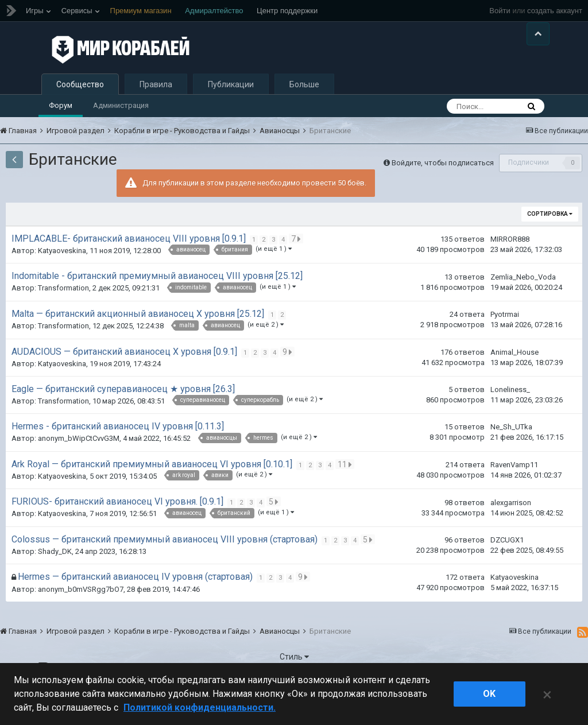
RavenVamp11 (514, 493)
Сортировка (550, 242)
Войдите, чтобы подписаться (443, 190)
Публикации (231, 113)
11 (346, 492)
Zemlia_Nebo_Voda (523, 305)
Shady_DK (55, 579)
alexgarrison (511, 530)
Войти (500, 11)
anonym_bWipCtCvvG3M (79, 466)
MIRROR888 (510, 267)
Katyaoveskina (62, 279)
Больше (304, 113)
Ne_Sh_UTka (511, 455)
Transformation (63, 316)
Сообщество (80, 113)
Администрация (121, 133)
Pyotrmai (505, 342)
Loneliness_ (510, 418)
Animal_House (514, 380)
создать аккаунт (555, 11)
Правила (156, 113)
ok (489, 694)
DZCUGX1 (507, 568)
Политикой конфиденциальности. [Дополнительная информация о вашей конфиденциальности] (200, 707)
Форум (61, 133)
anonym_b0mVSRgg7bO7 (81, 617)
